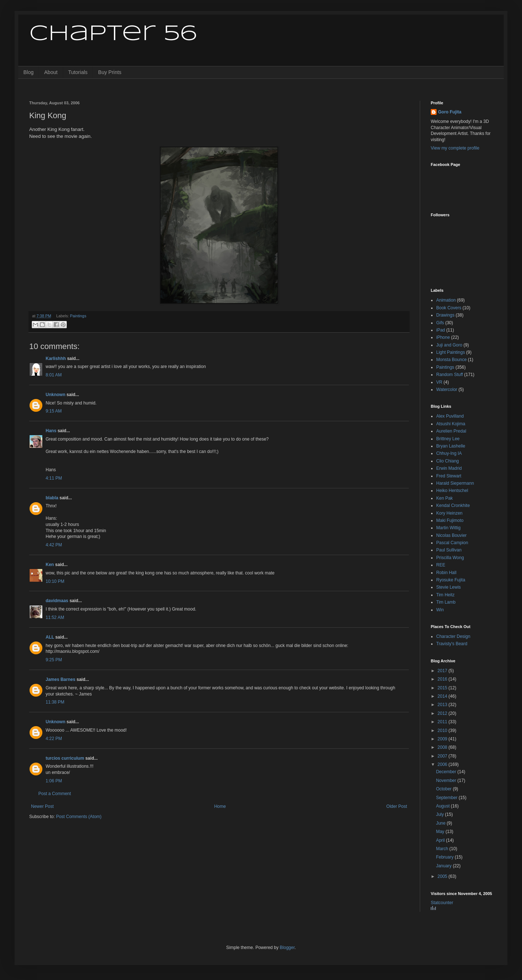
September (447, 798)
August (443, 806)
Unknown (55, 395)
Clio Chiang (448, 461)
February (445, 857)
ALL (50, 637)
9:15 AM (54, 411)
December (447, 772)
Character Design (453, 636)
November (447, 780)
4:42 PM (54, 545)
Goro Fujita (450, 112)
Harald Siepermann (455, 483)
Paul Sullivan (449, 550)
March (443, 849)
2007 (443, 756)
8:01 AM (54, 375)
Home (220, 806)
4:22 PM (54, 739)
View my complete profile (455, 148)
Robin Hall (446, 573)
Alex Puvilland (450, 416)
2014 (443, 696)
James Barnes (60, 679)
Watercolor (447, 390)
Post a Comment (55, 794)
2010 (443, 731)
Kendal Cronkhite (453, 506)
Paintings (78, 316)
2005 (443, 876)
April (441, 840)
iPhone (443, 337)
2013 (443, 705)
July (440, 814)
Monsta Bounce (451, 360)
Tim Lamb (446, 602)
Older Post (397, 806)
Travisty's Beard (452, 644)
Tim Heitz (445, 595)
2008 (443, 747)
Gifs (440, 323)
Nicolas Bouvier (451, 535)
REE (441, 565)
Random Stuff (450, 375)
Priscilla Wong (450, 558)
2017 (443, 671)
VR (439, 382)
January (444, 866)
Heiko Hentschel (452, 491)
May (441, 832)
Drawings (445, 315)
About (51, 72)
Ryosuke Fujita (451, 580)
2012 (443, 713)
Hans (51, 431)
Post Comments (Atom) (79, 817)
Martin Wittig (448, 528)
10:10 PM (55, 581)
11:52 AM (55, 617)
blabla (52, 498)
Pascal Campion (452, 543)
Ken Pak (444, 498)
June (441, 823)
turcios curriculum (65, 758)
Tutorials (78, 72)
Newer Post (42, 806)
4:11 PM (54, 478)
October (444, 789)
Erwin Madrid (449, 468)
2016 (443, 679)
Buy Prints (110, 72)
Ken (50, 565)
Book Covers (449, 308)
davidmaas (57, 601)
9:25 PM (54, 660)
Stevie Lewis (448, 587)
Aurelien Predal (451, 431)
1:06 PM (54, 781)
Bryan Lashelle (451, 446)
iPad (441, 330)
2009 (443, 739)
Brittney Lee (448, 439)
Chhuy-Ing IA (449, 453)
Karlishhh (56, 359)
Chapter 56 (113, 34)
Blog (28, 72)
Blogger (287, 948)
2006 (443, 764)
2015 (443, 688)
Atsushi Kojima (451, 424)
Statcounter (442, 903)
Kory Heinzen (449, 513)
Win (440, 610)
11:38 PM (55, 702)
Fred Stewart (449, 476)
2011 (443, 722)
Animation (446, 300)
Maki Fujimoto (450, 520)
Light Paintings (451, 352)
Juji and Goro (449, 345)
